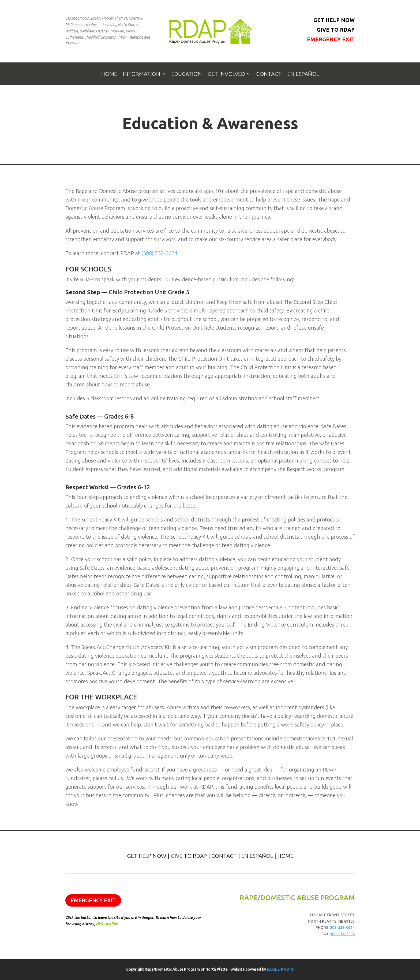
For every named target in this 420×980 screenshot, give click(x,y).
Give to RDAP (336, 30)
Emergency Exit (331, 39)
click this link (107, 924)
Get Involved (226, 74)
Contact (269, 74)
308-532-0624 (342, 927)
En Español (303, 74)
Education (187, 74)
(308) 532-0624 (159, 253)
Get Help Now (334, 20)
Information (142, 74)
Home (109, 74)
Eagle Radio (280, 969)
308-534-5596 (342, 934)
